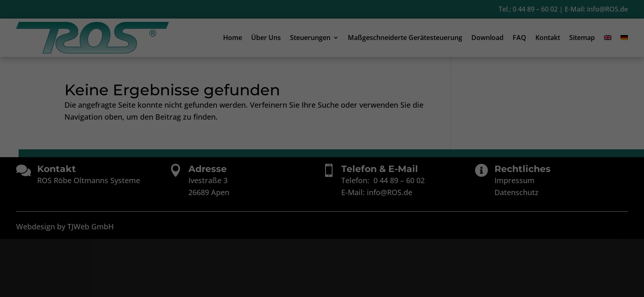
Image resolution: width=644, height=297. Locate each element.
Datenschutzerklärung (302, 136)
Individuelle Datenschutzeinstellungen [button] (322, 240)
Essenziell (234, 163)
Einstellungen (249, 144)
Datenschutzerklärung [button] (326, 259)
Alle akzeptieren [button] (322, 192)
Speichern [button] (322, 216)
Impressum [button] (365, 259)
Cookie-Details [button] (282, 259)
